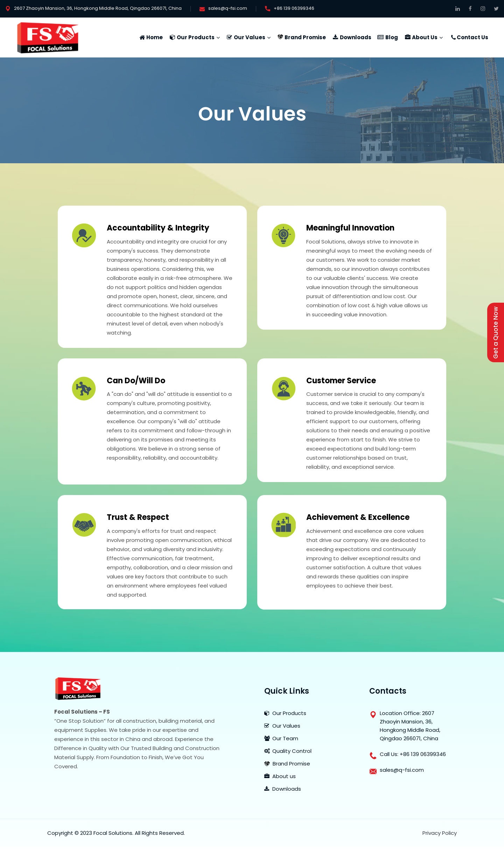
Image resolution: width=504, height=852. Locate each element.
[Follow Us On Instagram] (483, 9)
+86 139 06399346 (294, 8)
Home (155, 37)
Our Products (196, 37)
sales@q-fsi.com (228, 8)
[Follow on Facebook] (470, 9)
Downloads (356, 37)
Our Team (281, 738)
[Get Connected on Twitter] (496, 9)
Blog (392, 37)
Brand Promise (305, 37)
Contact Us (472, 37)
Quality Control (288, 751)
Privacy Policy (440, 833)
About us (280, 776)
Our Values (250, 37)
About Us (425, 37)
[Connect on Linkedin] (458, 9)
